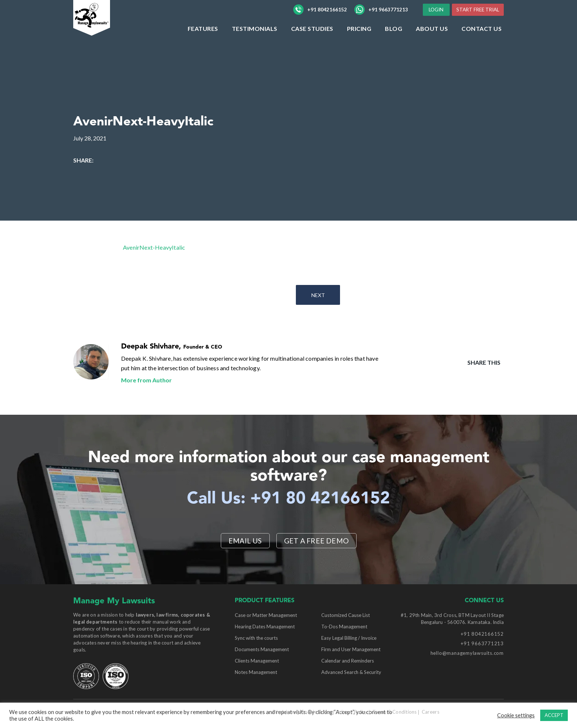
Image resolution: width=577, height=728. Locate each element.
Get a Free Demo (317, 540)
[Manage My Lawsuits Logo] (106, 31)
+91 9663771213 (381, 17)
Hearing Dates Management (265, 627)
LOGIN (486, 10)
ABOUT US (432, 44)
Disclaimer (284, 712)
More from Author (146, 380)
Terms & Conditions (395, 712)
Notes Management (256, 672)
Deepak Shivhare (150, 347)
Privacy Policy (352, 712)
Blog (394, 44)
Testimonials (255, 44)
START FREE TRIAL (475, 24)
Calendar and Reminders (348, 661)
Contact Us (482, 44)
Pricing (359, 44)
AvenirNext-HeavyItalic (154, 247)
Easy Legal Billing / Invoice (349, 638)
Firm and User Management (351, 650)
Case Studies (312, 44)
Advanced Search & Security (351, 672)
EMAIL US (245, 540)
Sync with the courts (256, 638)
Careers (431, 712)
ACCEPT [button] (554, 715)
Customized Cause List (346, 615)
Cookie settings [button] (516, 715)
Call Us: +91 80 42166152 (289, 499)
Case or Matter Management (266, 615)
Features (203, 44)
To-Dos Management (344, 627)
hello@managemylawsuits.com (467, 653)
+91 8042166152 (320, 17)
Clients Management (257, 661)
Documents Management (262, 650)
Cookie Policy (316, 712)
